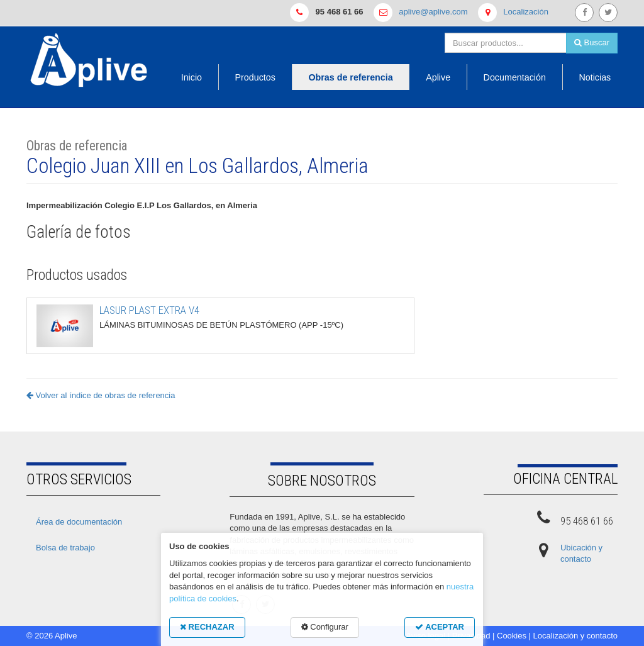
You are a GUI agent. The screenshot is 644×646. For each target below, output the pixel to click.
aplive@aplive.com (433, 12)
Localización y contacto (575, 636)
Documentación (515, 77)
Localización (526, 12)
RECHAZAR (207, 627)
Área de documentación (79, 522)
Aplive (438, 77)
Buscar (592, 42)
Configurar (325, 627)
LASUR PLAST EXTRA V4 (149, 310)
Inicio (192, 77)
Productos (255, 77)
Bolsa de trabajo (65, 548)
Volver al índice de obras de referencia (101, 395)
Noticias (595, 77)
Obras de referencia (350, 77)
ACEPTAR (440, 627)
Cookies (512, 636)
